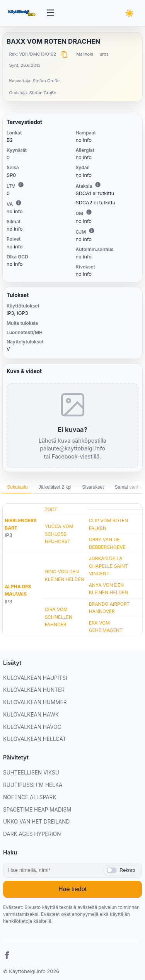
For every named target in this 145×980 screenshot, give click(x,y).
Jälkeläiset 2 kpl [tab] (55, 487)
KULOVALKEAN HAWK (31, 715)
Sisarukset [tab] (93, 487)
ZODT (51, 509)
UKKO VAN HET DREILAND (36, 822)
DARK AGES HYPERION (32, 834)
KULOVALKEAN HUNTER (34, 690)
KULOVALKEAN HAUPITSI (35, 678)
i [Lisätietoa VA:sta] (19, 203)
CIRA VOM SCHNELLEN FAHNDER (59, 617)
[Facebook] (7, 956)
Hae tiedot (72, 889)
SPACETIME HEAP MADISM (37, 810)
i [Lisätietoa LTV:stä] (21, 185)
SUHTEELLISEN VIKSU (31, 773)
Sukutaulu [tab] (17, 487)
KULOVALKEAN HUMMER (35, 702)
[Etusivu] (22, 13)
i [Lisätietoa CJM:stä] (92, 231)
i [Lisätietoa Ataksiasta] (98, 185)
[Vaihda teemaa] (130, 13)
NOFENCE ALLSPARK (30, 797)
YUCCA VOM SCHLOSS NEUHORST (59, 534)
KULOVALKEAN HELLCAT (35, 739)
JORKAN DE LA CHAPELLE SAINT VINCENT (108, 566)
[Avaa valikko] (51, 13)
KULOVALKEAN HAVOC (32, 727)
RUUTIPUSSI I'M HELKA (33, 785)
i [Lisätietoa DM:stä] (89, 212)
